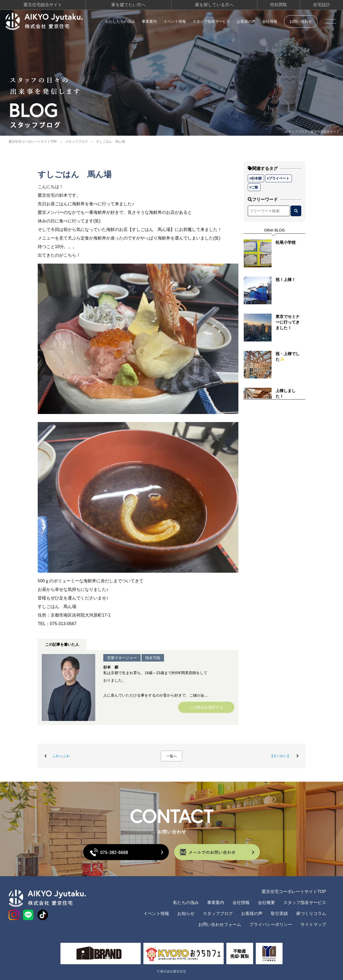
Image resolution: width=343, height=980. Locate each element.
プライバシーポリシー (271, 924)
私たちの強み (186, 903)
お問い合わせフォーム (220, 924)
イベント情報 (175, 21)
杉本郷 (256, 178)
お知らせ (186, 913)
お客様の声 (246, 21)
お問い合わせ (301, 21)
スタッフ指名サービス (211, 21)
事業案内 (149, 21)
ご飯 (255, 187)
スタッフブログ (77, 142)
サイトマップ (313, 924)
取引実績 (279, 913)
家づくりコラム (311, 913)
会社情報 (270, 21)
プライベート (279, 178)
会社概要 (266, 903)
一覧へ (172, 756)
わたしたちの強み (120, 21)
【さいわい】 (280, 756)
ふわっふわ (61, 756)
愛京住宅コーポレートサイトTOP (33, 142)
